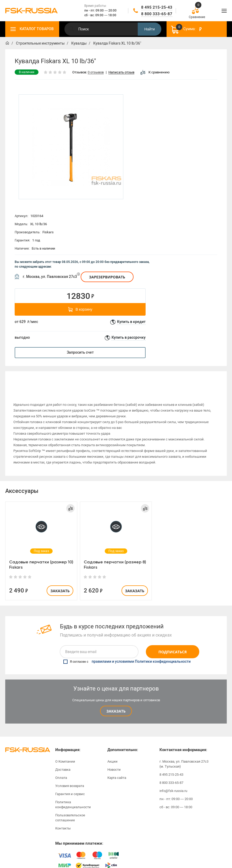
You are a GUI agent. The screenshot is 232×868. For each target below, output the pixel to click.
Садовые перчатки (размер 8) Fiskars (115, 557)
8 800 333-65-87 (157, 14)
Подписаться (173, 645)
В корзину (80, 309)
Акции (112, 754)
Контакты (63, 821)
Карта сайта (117, 771)
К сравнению (155, 72)
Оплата (61, 771)
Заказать (60, 584)
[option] (71, 147)
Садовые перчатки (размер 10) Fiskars (41, 557)
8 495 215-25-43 (157, 7)
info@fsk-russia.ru (173, 784)
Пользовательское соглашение (70, 811)
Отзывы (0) (191, 379)
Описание (41, 379)
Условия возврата (70, 779)
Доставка (63, 762)
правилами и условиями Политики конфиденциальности (141, 655)
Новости (114, 762)
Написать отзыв (121, 72)
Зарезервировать (107, 277)
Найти (150, 29)
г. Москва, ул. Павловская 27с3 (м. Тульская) (184, 757)
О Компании (65, 754)
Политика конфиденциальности (73, 797)
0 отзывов (96, 72)
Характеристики (116, 379)
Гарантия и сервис (70, 787)
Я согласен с (127, 655)
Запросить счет (80, 352)
